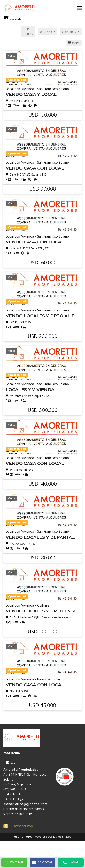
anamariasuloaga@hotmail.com (25, 804)
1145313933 (13, 799)
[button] (79, 8)
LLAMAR (71, 863)
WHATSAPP (14, 863)
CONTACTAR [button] (42, 863)
